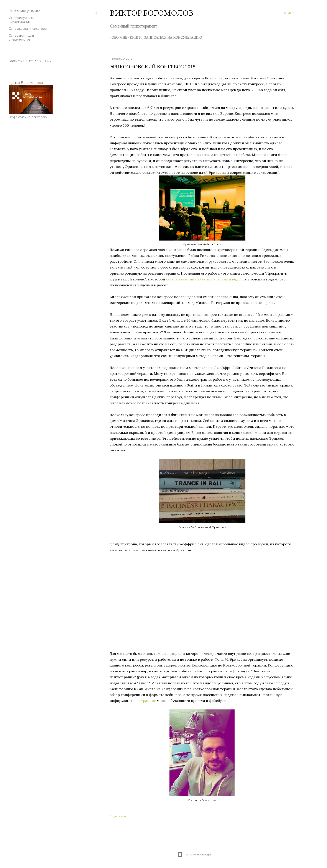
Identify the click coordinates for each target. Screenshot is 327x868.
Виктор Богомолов (152, 13)
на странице (145, 701)
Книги (134, 37)
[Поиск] (288, 13)
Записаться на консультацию (171, 37)
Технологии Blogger (194, 855)
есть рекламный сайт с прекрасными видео (204, 279)
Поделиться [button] (118, 816)
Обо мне (118, 37)
